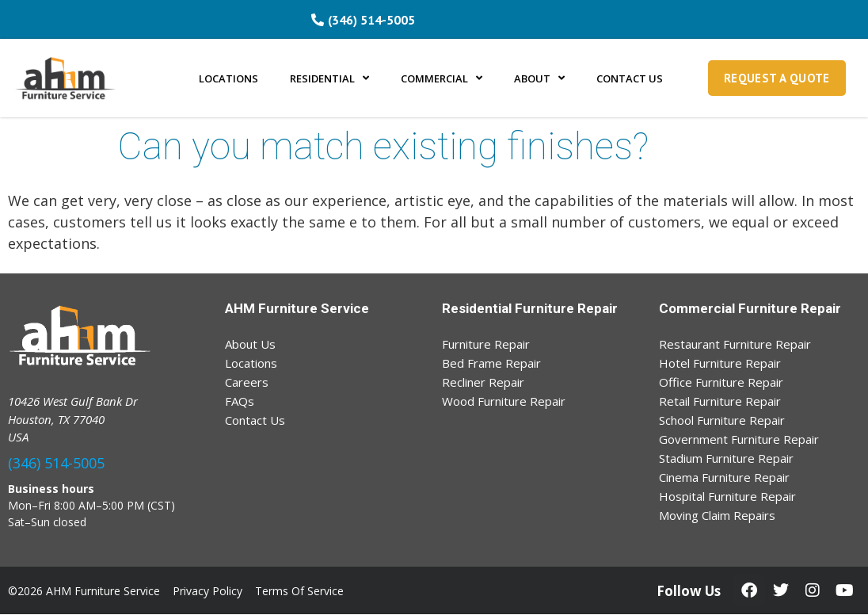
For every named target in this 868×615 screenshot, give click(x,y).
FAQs (240, 401)
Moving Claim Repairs (717, 515)
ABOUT (539, 78)
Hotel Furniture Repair (720, 363)
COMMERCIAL (442, 78)
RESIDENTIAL (329, 78)
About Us (250, 344)
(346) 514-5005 (56, 463)
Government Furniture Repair (739, 439)
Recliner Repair (483, 382)
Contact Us (255, 420)
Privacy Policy (207, 591)
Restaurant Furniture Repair (735, 344)
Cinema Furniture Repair (724, 477)
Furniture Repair (486, 344)
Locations (251, 363)
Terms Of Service (299, 591)
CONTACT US (630, 78)
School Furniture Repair (722, 420)
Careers (247, 382)
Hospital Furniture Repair (727, 496)
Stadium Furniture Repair (726, 458)
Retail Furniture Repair (720, 401)
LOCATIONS (228, 78)
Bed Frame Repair (491, 363)
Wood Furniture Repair (504, 401)
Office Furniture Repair (721, 382)
